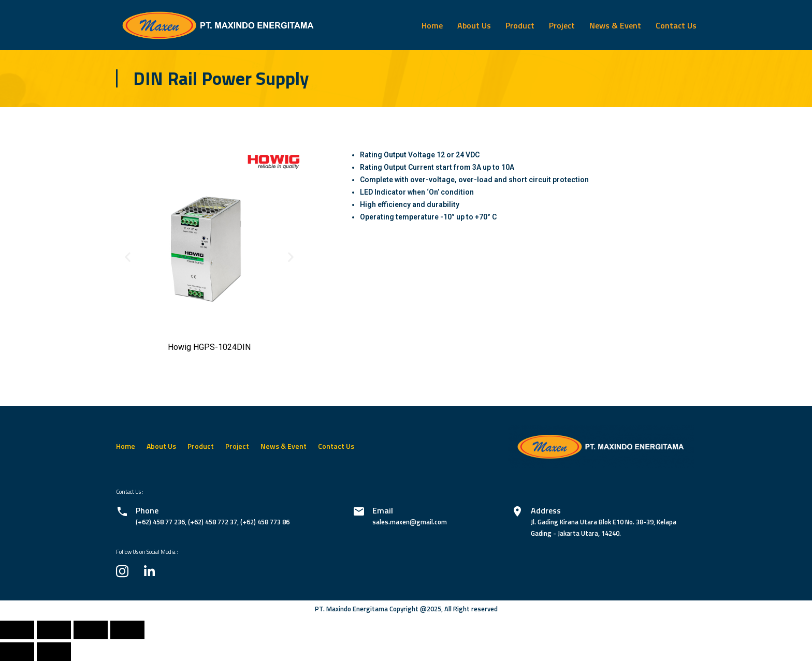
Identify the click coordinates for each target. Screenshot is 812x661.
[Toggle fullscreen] (91, 630)
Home (432, 25)
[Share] (54, 630)
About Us (474, 25)
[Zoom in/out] (127, 630)
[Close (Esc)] (17, 630)
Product (520, 25)
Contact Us (676, 25)
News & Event (615, 25)
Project (562, 25)
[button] (128, 256)
